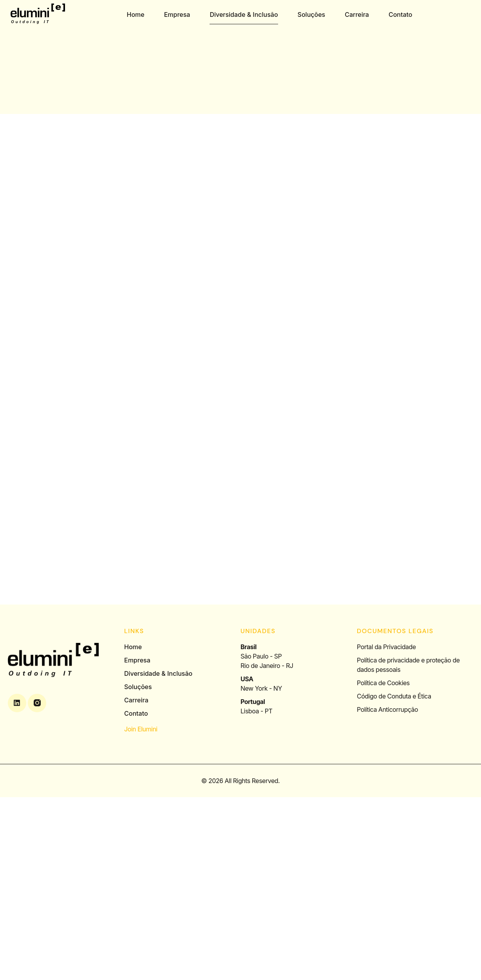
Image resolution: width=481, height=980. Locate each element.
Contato (401, 14)
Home (136, 14)
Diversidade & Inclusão (244, 14)
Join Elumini (141, 729)
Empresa (177, 14)
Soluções (312, 14)
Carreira (357, 14)
